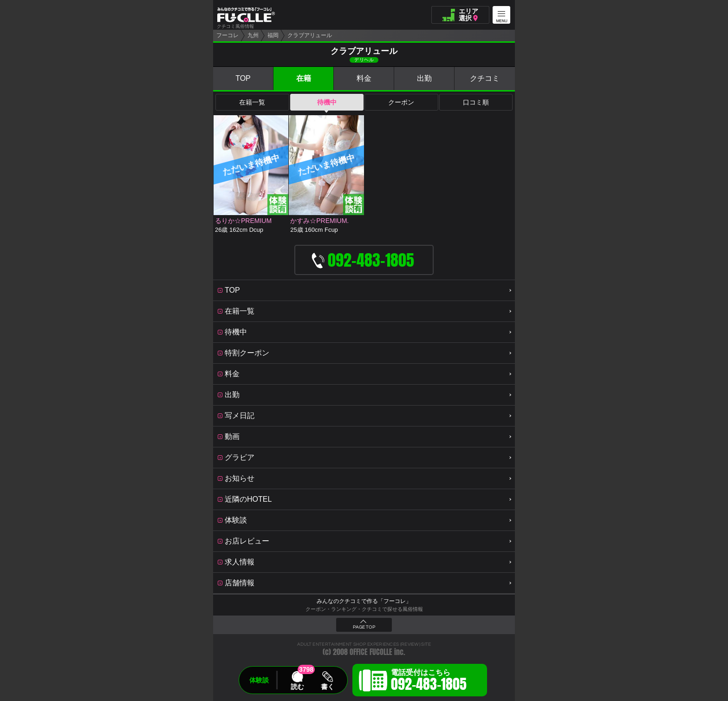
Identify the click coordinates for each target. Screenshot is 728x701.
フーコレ (227, 35)
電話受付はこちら (429, 681)
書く (327, 687)
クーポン (401, 102)
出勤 (424, 78)
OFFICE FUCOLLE (371, 652)
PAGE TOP (364, 627)
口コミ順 (476, 102)
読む (297, 687)
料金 (364, 78)
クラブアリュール (310, 35)
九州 (253, 35)
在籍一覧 (252, 102)
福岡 (273, 35)
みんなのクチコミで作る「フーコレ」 (364, 601)
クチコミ (485, 78)
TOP (243, 78)
